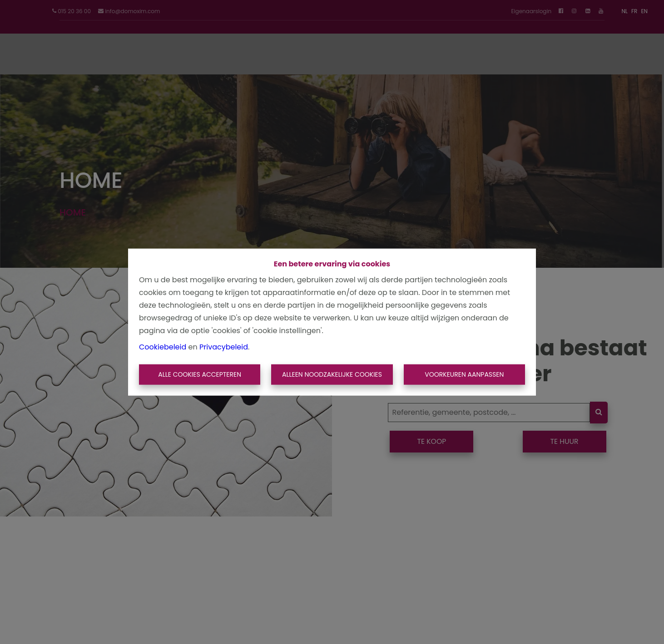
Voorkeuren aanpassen (464, 374)
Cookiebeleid (163, 347)
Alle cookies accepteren (200, 374)
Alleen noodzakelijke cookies (332, 374)
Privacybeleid (224, 347)
